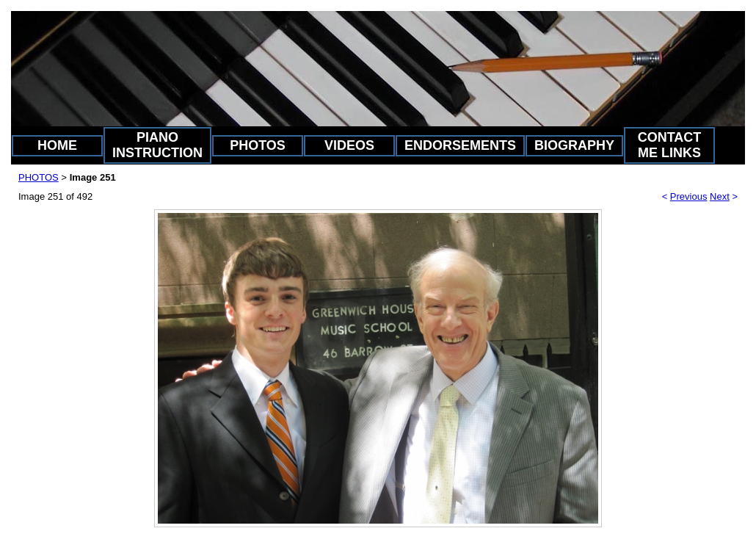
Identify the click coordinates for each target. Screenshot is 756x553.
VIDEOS (349, 145)
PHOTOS (258, 145)
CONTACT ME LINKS (670, 145)
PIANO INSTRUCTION (157, 145)
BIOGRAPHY (574, 145)
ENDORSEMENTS (460, 145)
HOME (57, 145)
